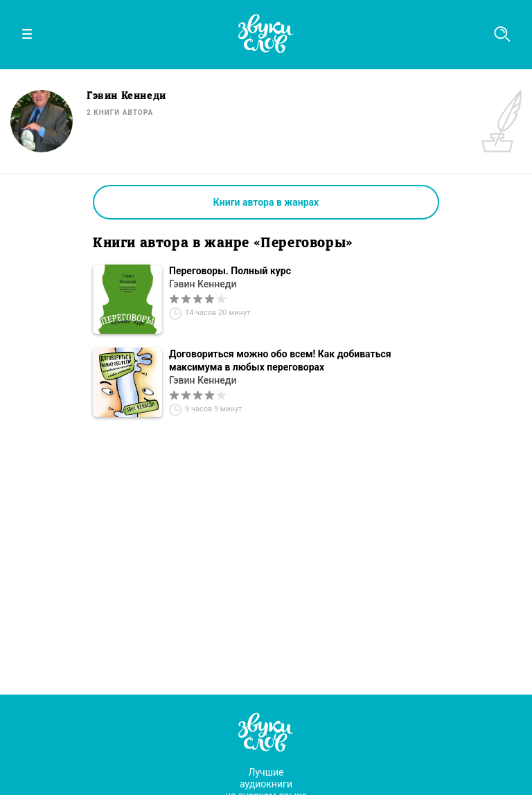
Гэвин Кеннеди (203, 284)
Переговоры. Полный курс (230, 271)
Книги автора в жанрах (266, 202)
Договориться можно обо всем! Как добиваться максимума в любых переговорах (280, 360)
